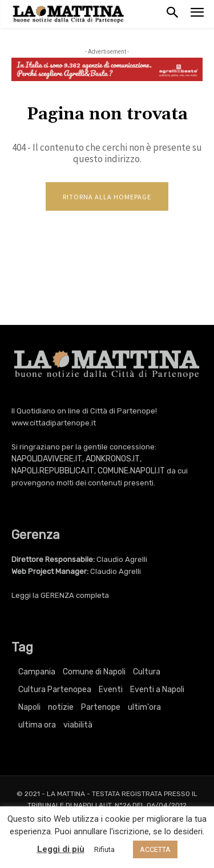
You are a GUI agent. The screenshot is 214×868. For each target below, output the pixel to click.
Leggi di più (61, 849)
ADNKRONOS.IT (113, 459)
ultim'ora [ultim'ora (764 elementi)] (144, 707)
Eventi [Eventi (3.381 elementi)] (111, 690)
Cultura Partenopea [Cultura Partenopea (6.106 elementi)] (55, 690)
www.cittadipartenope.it (54, 423)
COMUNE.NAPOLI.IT (131, 471)
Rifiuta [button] (104, 849)
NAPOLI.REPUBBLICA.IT (53, 471)
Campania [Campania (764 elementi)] (37, 672)
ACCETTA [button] (155, 849)
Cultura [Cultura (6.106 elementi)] (147, 672)
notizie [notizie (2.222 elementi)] (61, 707)
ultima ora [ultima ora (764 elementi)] (37, 725)
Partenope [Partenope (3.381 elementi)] (101, 707)
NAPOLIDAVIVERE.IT (47, 459)
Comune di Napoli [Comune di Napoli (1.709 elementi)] (94, 672)
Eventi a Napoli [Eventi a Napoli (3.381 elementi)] (157, 690)
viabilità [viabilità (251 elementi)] (78, 725)
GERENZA (57, 595)
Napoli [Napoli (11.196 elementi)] (29, 707)
